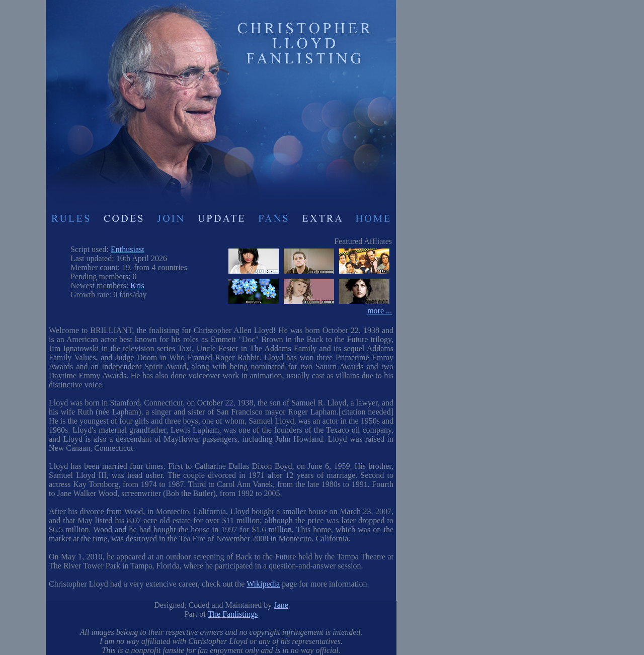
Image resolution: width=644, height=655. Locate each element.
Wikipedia (263, 584)
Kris (137, 285)
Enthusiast (128, 249)
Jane (281, 605)
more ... (380, 311)
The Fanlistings (233, 614)
